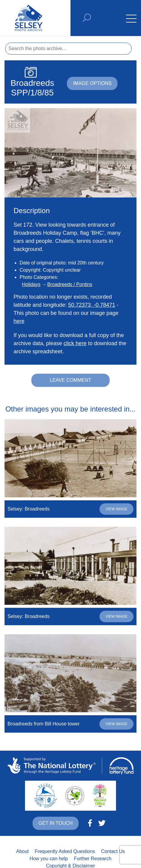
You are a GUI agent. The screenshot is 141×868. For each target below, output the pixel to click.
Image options (92, 83)
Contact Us (113, 851)
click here (75, 343)
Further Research (93, 859)
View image (116, 509)
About (22, 851)
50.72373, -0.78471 (92, 305)
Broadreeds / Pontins (70, 284)
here (19, 321)
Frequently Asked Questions (65, 851)
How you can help (49, 859)
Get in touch (56, 823)
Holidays (31, 284)
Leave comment (70, 380)
